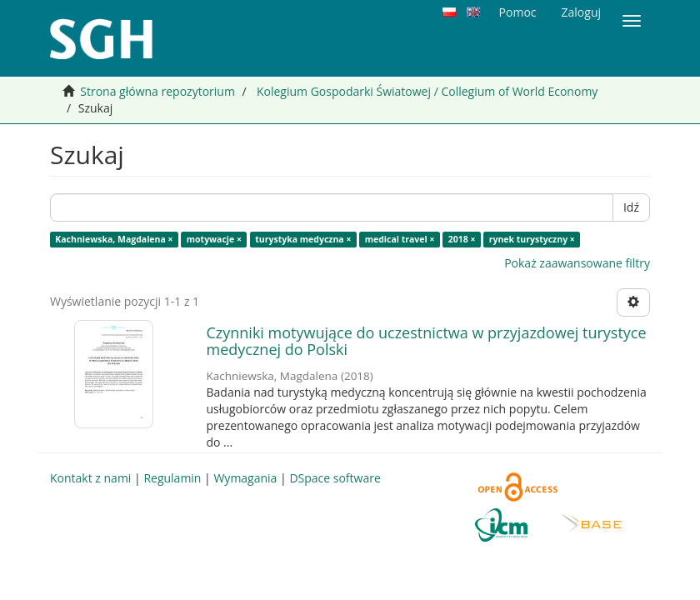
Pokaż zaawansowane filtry (577, 263)
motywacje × (214, 239)
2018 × (462, 239)
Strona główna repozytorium (157, 91)
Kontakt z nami (90, 478)
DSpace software (335, 478)
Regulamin (172, 478)
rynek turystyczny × (532, 239)
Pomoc (518, 12)
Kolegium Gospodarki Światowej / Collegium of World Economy (427, 91)
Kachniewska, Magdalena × (114, 239)
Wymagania (245, 478)
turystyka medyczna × (303, 239)
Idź (631, 207)
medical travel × (400, 239)
